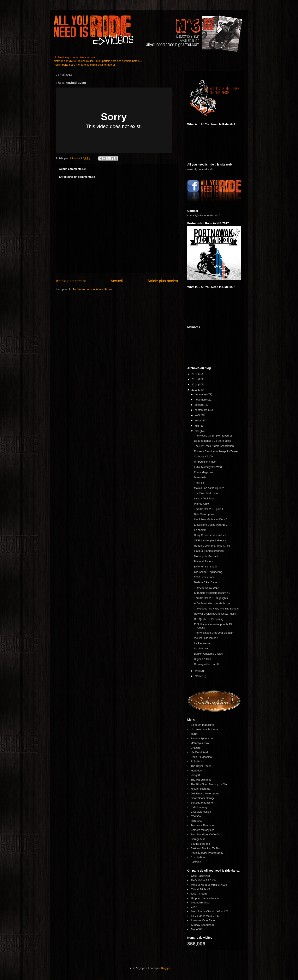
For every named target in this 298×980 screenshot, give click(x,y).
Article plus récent (71, 281)
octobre (200, 405)
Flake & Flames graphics (209, 551)
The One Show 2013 (206, 588)
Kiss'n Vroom (199, 894)
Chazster (196, 748)
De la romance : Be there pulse (212, 441)
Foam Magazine (204, 472)
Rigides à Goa (202, 659)
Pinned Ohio (201, 504)
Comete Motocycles (202, 830)
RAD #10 (196, 880)
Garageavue (198, 839)
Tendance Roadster (202, 825)
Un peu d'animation (205, 462)
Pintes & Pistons (204, 561)
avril (198, 671)
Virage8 (195, 775)
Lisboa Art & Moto (205, 498)
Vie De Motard (199, 752)
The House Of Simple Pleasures (213, 436)
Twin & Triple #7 (201, 889)
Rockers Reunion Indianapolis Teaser (216, 451)
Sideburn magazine (202, 725)
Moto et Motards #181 (204, 885)
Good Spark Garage (203, 798)
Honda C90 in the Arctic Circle (212, 546)
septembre (201, 410)
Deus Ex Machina (201, 757)
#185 (224, 885)
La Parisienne (202, 643)
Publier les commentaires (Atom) (92, 289)
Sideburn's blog (200, 903)
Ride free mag (199, 807)
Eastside (196, 862)
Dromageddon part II (206, 664)
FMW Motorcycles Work (208, 467)
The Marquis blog (201, 780)
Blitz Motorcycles (204, 514)
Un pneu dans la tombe (204, 729)
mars (198, 676)
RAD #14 (211, 880)
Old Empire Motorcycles (205, 793)
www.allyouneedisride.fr (201, 169)
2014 (195, 384)
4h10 (194, 734)
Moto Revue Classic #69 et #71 (210, 911)
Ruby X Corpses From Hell (210, 535)
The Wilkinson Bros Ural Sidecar (213, 633)
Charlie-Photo (199, 857)
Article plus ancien (163, 281)
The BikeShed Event (206, 493)
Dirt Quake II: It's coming (209, 619)
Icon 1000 (196, 821)
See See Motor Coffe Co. (206, 834)
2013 (195, 390)
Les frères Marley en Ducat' (210, 519)
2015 (195, 379)
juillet (198, 420)
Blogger (166, 968)
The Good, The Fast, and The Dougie (216, 609)
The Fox (199, 483)
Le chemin (200, 530)
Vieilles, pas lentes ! (206, 638)
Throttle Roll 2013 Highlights (211, 598)
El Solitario (197, 761)
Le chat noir (201, 648)
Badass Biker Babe (205, 582)
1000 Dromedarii (204, 577)
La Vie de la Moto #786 (205, 916)
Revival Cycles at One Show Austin (215, 614)
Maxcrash (200, 477)
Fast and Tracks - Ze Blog (206, 848)
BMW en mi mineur (205, 567)
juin (197, 426)
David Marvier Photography (207, 853)
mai (197, 431)
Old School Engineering (208, 572)
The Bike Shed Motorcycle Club (209, 784)
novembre (201, 400)
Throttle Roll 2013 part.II (208, 509)
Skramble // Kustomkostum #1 (212, 593)
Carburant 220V (203, 456)
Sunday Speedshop (202, 738)
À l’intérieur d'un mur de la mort (213, 603)
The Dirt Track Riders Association (214, 446)
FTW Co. (196, 816)
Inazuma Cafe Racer (203, 920)
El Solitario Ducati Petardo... (211, 525)
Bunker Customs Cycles (208, 654)
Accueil (117, 281)
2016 (195, 374)
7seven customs (200, 789)
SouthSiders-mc (200, 844)
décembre (201, 394)
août (198, 415)
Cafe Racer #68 (200, 876)
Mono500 (196, 771)
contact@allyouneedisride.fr (204, 215)
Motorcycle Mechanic (207, 556)
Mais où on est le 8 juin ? (209, 488)
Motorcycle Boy (200, 743)
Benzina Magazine (202, 803)
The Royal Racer (201, 766)
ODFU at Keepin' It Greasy (210, 540)
